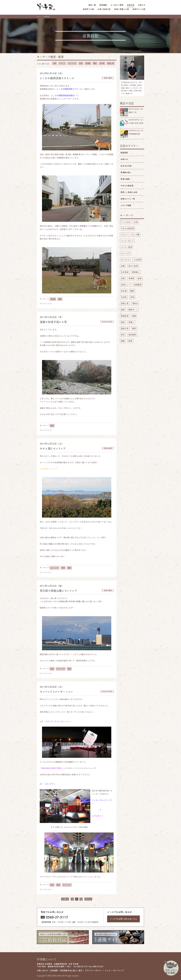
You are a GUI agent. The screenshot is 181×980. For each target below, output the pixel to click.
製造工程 (125, 328)
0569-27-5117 (57, 917)
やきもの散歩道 (127, 186)
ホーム (39, 17)
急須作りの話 (88, 9)
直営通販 (103, 5)
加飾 (123, 266)
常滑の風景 (125, 179)
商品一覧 (92, 5)
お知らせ (142, 5)
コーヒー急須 (126, 247)
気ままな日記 (126, 166)
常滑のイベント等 (128, 199)
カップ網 (136, 235)
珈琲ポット (133, 310)
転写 (123, 335)
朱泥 (132, 297)
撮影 (95, 63)
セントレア (72, 63)
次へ (88, 899)
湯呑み (135, 303)
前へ (65, 899)
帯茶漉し (136, 272)
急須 (140, 278)
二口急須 (137, 260)
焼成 (123, 310)
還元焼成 (132, 335)
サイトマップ (118, 971)
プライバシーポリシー (94, 971)
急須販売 (138, 285)
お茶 (54, 63)
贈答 (134, 328)
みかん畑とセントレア (53, 448)
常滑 (81, 63)
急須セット (126, 285)
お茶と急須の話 (104, 9)
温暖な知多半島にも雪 (53, 322)
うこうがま (126, 222)
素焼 (134, 316)
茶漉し (131, 322)
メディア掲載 (126, 205)
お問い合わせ (42, 971)
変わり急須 (133, 266)
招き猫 (124, 291)
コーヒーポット (127, 241)
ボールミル (125, 260)
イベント (62, 63)
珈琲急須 (125, 316)
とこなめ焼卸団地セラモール (57, 78)
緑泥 (123, 322)
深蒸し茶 (111, 63)
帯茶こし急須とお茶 (129, 192)
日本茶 (102, 63)
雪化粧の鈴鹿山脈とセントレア (58, 591)
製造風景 (124, 153)
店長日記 (131, 5)
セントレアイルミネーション (56, 692)
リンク (108, 971)
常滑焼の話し (126, 172)
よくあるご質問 (117, 5)
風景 (61, 57)
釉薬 (123, 341)
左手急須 (125, 272)
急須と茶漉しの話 (122, 9)
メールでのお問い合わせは (123, 919)
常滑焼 (88, 63)
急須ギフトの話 (139, 9)
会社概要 (54, 971)
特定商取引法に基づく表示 (71, 971)
